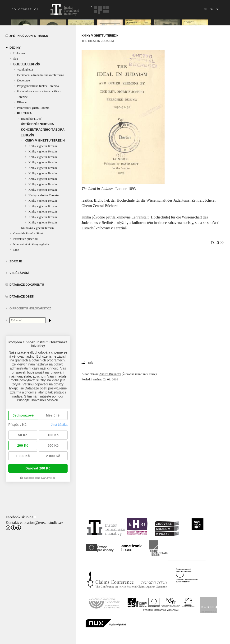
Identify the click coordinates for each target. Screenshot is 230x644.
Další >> (218, 243)
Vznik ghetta (25, 69)
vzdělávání (19, 273)
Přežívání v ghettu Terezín (33, 108)
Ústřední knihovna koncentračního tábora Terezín (43, 130)
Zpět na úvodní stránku (29, 36)
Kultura (24, 113)
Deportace (23, 80)
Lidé (16, 250)
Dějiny (15, 48)
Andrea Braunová (110, 374)
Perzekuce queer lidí (26, 239)
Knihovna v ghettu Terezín (37, 228)
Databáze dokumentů (27, 285)
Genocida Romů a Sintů (28, 233)
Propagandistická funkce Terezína (38, 86)
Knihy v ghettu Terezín (45, 140)
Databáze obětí (22, 297)
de (217, 9)
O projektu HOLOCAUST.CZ (30, 308)
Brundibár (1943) (32, 119)
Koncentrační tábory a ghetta (31, 244)
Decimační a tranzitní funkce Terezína (41, 75)
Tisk (87, 362)
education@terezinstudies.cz (42, 523)
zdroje (16, 261)
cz (205, 9)
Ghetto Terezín (27, 64)
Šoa (16, 59)
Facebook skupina (19, 517)
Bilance (22, 102)
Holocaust (20, 53)
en (211, 9)
